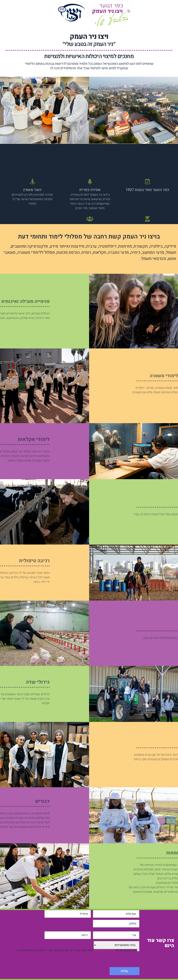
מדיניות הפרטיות (105, 951)
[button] (4, 111)
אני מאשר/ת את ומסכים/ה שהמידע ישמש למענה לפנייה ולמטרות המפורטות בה (76, 951)
